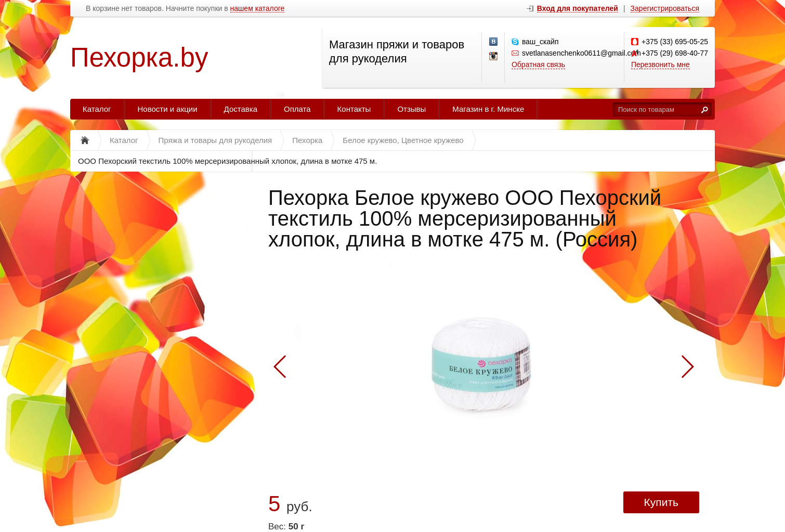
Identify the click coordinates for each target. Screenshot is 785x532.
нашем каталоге (258, 9)
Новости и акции (168, 109)
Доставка (241, 109)
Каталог (97, 109)
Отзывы (411, 109)
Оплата (297, 109)
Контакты (354, 109)
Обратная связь (538, 64)
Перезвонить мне (660, 64)
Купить (661, 502)
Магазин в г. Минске (488, 109)
